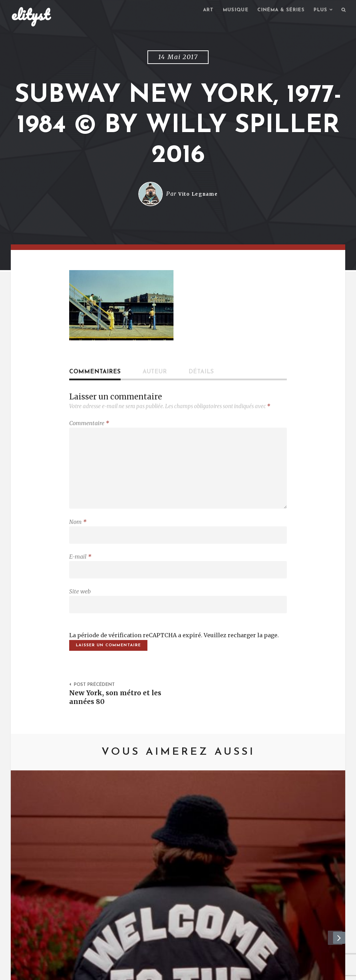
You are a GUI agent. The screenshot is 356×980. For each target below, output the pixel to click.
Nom (78, 529)
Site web (80, 602)
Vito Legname (198, 195)
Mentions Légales (113, 971)
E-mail (80, 565)
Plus (319, 11)
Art (200, 11)
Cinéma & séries (277, 11)
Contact (69, 971)
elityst (31, 15)
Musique (228, 11)
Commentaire (89, 424)
